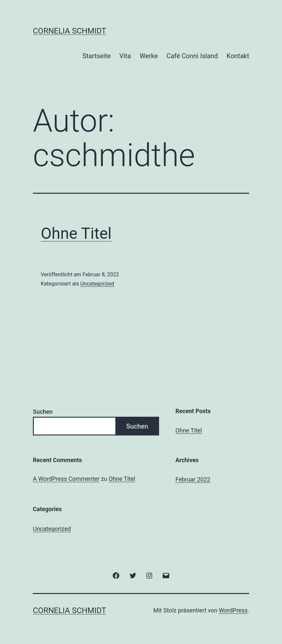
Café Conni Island (192, 56)
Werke (149, 56)
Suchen (43, 412)
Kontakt (238, 56)
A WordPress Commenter (66, 479)
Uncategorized (97, 284)
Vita (125, 56)
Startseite (97, 56)
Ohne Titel (76, 233)
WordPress (233, 610)
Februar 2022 (193, 479)
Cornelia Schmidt (70, 31)
